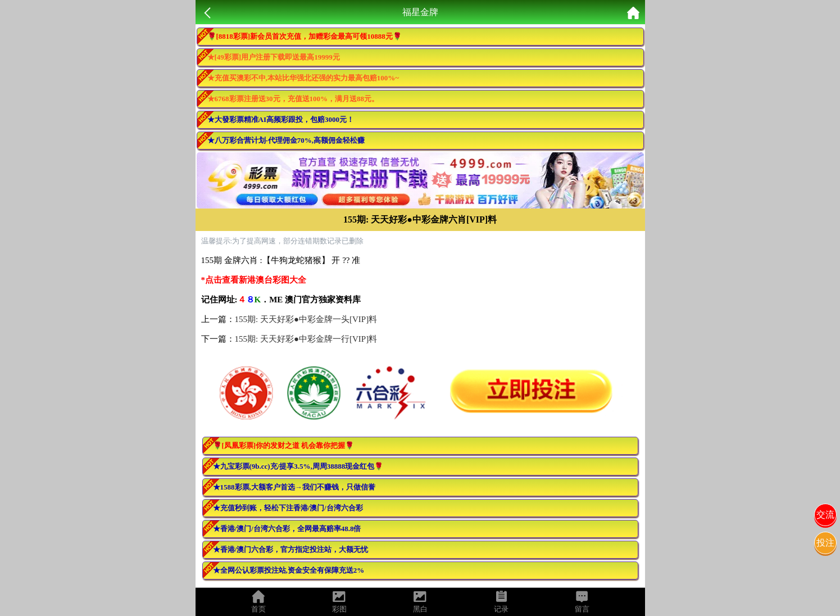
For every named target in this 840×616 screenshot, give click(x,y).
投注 (825, 543)
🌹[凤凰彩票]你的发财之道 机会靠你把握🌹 (284, 445)
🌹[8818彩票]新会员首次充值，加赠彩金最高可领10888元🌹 (305, 36)
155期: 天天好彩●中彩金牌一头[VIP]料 (306, 319)
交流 (825, 515)
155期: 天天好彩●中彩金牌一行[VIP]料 (306, 339)
